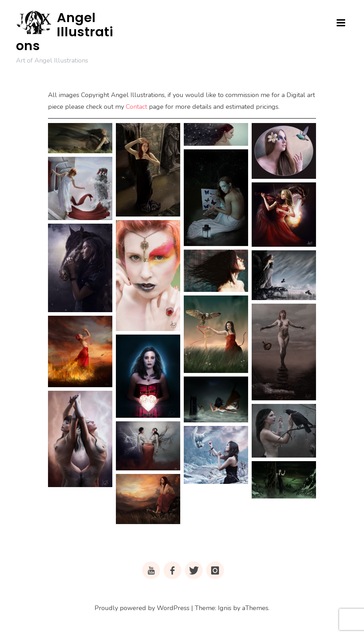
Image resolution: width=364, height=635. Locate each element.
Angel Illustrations (65, 32)
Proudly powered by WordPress (142, 608)
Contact (136, 107)
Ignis (225, 608)
